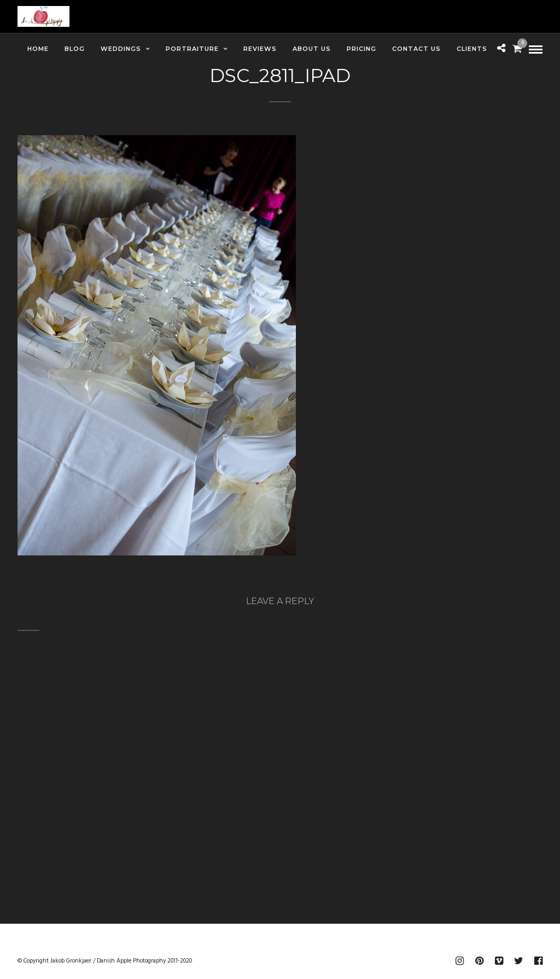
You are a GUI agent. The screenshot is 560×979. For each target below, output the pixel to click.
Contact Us (416, 49)
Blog (75, 49)
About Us (312, 49)
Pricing (361, 49)
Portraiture (192, 49)
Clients (472, 49)
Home (38, 49)
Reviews (260, 49)
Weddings (121, 49)
